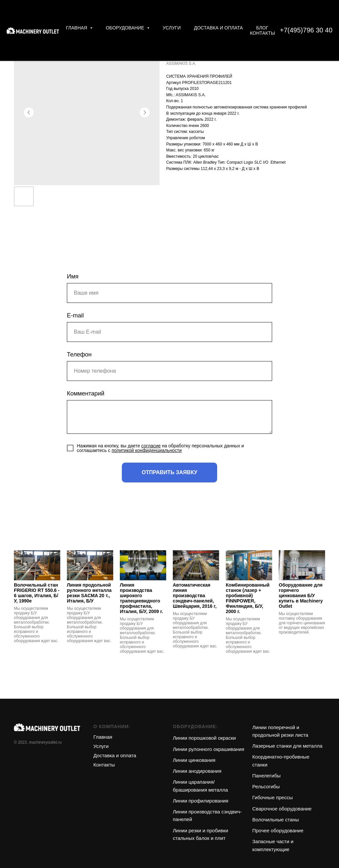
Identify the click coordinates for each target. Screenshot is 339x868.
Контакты (263, 33)
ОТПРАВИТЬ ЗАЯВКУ (169, 472)
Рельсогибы (266, 786)
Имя (73, 276)
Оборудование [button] (125, 28)
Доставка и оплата (218, 28)
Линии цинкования (194, 760)
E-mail (75, 315)
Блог (262, 28)
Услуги (171, 28)
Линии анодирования (197, 771)
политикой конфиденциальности (147, 450)
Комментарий (86, 393)
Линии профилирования (201, 801)
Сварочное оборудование (282, 809)
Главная (103, 737)
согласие (151, 446)
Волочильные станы (276, 820)
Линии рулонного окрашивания (209, 749)
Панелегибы (266, 776)
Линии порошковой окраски (204, 738)
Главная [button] (77, 28)
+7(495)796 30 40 (306, 30)
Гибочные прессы (272, 797)
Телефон (79, 354)
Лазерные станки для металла (287, 746)
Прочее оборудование (278, 830)
